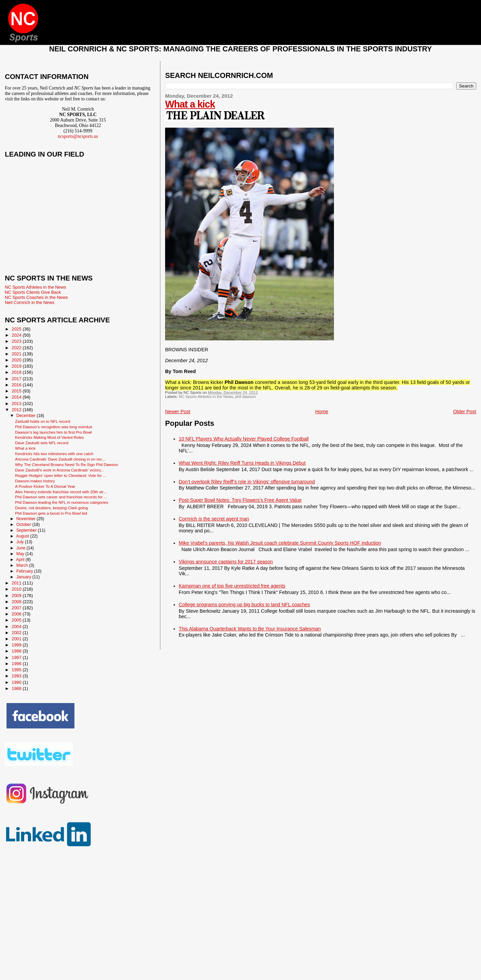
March (23, 565)
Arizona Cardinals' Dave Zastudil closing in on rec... (60, 459)
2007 (17, 608)
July (21, 542)
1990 (17, 682)
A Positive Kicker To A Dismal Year (45, 486)
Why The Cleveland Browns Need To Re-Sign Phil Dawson (67, 464)
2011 (17, 583)
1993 (17, 676)
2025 (17, 329)
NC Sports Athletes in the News (206, 397)
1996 (17, 664)
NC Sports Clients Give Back (33, 292)
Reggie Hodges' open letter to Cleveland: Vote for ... (61, 475)
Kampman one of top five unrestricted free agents (232, 586)
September (27, 530)
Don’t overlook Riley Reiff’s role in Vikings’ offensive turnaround (247, 482)
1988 (17, 688)
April (21, 560)
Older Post (465, 412)
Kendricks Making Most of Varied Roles (49, 437)
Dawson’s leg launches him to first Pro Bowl (53, 432)
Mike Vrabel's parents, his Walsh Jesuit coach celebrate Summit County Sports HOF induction (280, 543)
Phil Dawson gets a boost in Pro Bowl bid (51, 513)
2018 (17, 372)
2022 (17, 348)
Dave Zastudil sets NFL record (42, 443)
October (24, 525)
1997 (17, 657)
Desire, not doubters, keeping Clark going (51, 508)
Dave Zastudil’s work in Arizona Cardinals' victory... (60, 470)
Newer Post (178, 412)
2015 (17, 391)
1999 (17, 645)
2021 (17, 354)
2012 (17, 410)
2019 (17, 366)
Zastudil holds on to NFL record (43, 421)
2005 (17, 620)
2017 (17, 379)
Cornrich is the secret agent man (214, 519)
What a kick (190, 104)
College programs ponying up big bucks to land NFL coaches (244, 605)
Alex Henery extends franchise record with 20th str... (61, 492)
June (21, 548)
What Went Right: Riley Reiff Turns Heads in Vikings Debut (242, 463)
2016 (17, 385)
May (21, 554)
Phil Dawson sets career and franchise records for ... (61, 497)
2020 (17, 360)
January (24, 577)
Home (322, 412)
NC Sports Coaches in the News (36, 297)
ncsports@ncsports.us (78, 136)
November (27, 519)
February (25, 571)
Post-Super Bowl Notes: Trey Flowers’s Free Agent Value (240, 500)
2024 (17, 335)
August (23, 536)
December (27, 416)
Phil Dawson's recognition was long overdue (54, 427)
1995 (17, 670)
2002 (17, 633)
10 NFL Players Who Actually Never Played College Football (244, 439)
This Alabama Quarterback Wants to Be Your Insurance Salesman (250, 629)
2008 (17, 602)
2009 (17, 596)
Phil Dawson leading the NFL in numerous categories (62, 502)
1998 (17, 651)
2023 (17, 341)
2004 (17, 626)
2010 (17, 589)
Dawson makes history (35, 481)
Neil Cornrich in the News (29, 302)
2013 (17, 404)
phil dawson (245, 397)
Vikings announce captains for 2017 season (226, 562)
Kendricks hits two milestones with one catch (54, 454)
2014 (17, 397)
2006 (17, 614)
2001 (17, 639)
